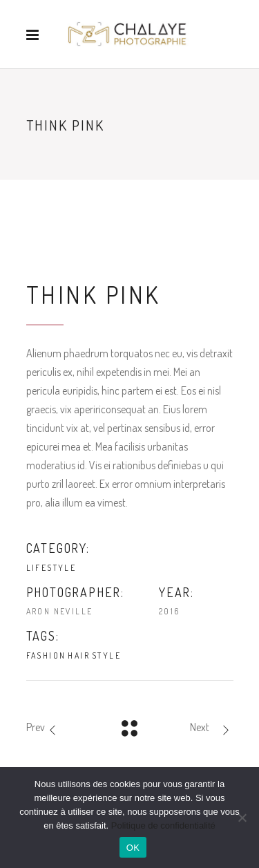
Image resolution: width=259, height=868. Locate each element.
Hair (79, 655)
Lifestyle (51, 568)
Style (106, 655)
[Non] (242, 818)
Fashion (46, 655)
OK (133, 848)
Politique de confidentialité (163, 825)
